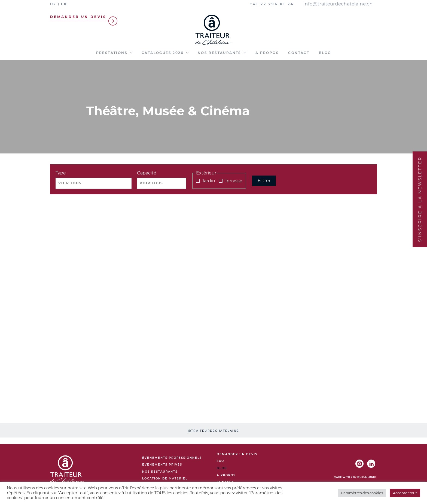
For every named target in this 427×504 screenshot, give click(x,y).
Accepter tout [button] (405, 493)
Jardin (206, 181)
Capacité (147, 173)
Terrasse (231, 181)
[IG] (54, 4)
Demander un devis (85, 17)
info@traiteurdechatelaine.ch (338, 4)
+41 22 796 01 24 (272, 4)
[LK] (66, 4)
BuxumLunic (367, 477)
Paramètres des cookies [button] (362, 493)
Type (61, 173)
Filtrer (264, 181)
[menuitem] (114, 55)
